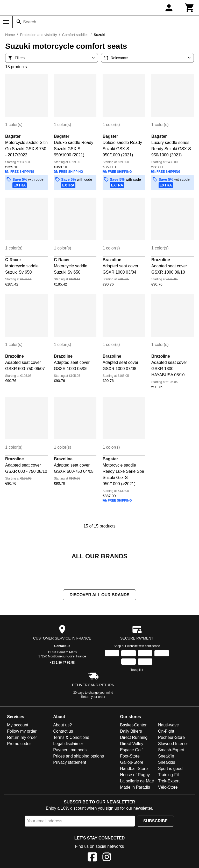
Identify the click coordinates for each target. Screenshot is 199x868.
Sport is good (170, 769)
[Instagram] (107, 858)
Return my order (22, 737)
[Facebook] (92, 858)
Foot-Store (130, 756)
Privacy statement (70, 762)
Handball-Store (134, 769)
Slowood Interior (173, 744)
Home (10, 35)
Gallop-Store (132, 762)
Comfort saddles (75, 35)
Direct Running (134, 737)
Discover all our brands (99, 595)
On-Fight (166, 731)
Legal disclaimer (68, 744)
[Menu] (6, 22)
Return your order (93, 697)
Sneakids (167, 762)
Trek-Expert (169, 781)
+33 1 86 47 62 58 (62, 663)
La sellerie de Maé (137, 781)
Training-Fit (168, 775)
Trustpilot (137, 670)
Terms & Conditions (71, 737)
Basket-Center (133, 725)
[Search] (19, 22)
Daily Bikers (131, 731)
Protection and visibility (38, 35)
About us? (62, 725)
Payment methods (70, 750)
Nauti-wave (168, 725)
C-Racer (13, 260)
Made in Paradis (135, 787)
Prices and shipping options (79, 756)
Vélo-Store (168, 787)
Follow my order (22, 731)
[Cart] (190, 8)
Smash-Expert (171, 750)
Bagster (13, 136)
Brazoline (112, 260)
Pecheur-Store (171, 737)
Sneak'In (166, 756)
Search (30, 22)
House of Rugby (135, 775)
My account (18, 725)
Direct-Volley (132, 744)
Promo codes (19, 744)
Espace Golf (131, 750)
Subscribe (155, 821)
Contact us (62, 646)
